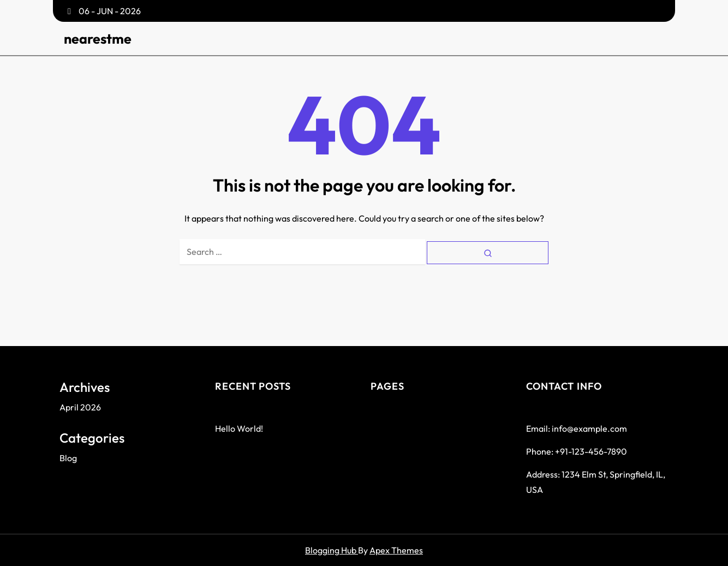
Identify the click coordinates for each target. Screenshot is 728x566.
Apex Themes (396, 550)
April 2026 (80, 407)
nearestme (98, 39)
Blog (68, 458)
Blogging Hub (332, 550)
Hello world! (239, 428)
